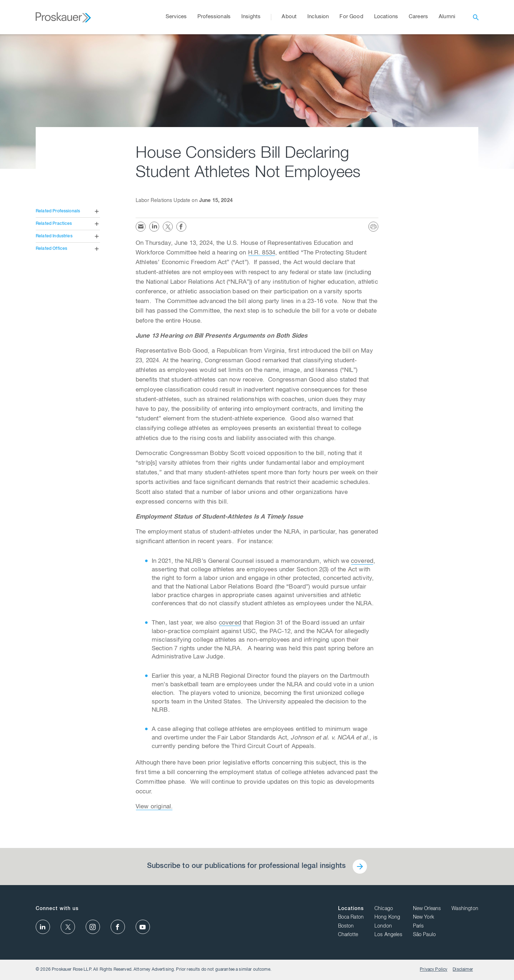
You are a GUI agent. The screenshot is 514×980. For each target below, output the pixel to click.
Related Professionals (58, 211)
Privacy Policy (434, 970)
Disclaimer (463, 970)
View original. (154, 807)
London (383, 926)
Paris (419, 926)
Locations (351, 909)
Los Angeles (388, 935)
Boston (346, 926)
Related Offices (51, 249)
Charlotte (348, 935)
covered (362, 562)
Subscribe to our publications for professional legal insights (246, 867)
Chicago (384, 909)
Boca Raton (351, 918)
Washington (465, 909)
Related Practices (54, 224)
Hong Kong (387, 918)
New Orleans (427, 909)
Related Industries (54, 236)
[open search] (476, 17)
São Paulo (424, 935)
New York (424, 918)
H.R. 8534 (262, 253)
